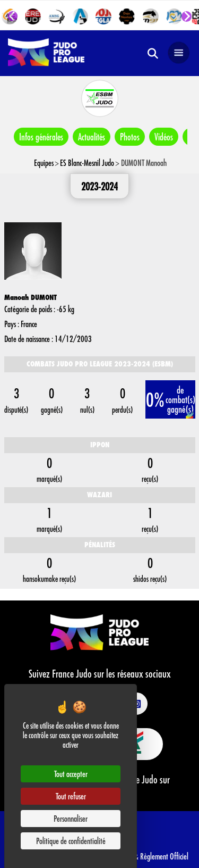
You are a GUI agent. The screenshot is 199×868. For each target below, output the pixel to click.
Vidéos (164, 137)
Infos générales (41, 137)
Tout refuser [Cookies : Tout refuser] (71, 796)
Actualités (92, 137)
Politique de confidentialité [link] (71, 841)
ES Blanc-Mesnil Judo (87, 162)
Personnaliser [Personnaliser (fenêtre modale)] (71, 818)
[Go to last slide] (13, 16)
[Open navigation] (179, 53)
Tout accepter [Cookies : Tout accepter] (71, 774)
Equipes (44, 162)
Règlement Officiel (164, 856)
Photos (130, 137)
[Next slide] (187, 16)
